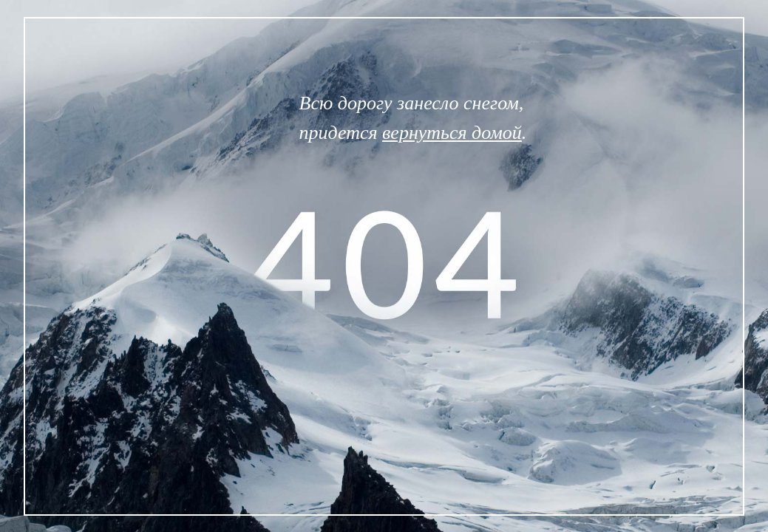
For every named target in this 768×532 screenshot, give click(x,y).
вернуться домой (452, 133)
